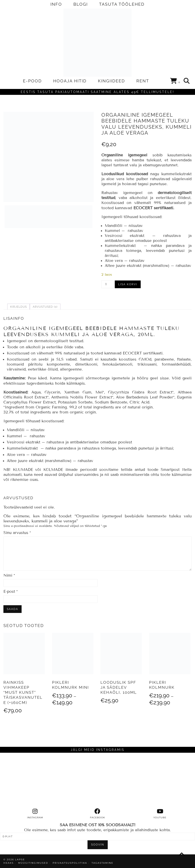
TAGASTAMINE (102, 863)
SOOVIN (98, 845)
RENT (143, 81)
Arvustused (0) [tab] (45, 307)
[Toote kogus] (108, 284)
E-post (11, 591)
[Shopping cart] (175, 82)
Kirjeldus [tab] (19, 307)
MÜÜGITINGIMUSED (33, 863)
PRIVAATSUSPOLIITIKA (70, 863)
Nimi (9, 575)
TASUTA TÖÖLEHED (122, 4)
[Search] (187, 81)
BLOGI (81, 4)
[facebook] (98, 814)
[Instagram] (24, 781)
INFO (56, 4)
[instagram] (35, 814)
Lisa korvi (128, 284)
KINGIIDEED (111, 81)
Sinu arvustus (17, 533)
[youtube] (160, 814)
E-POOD (32, 81)
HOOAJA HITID (70, 81)
